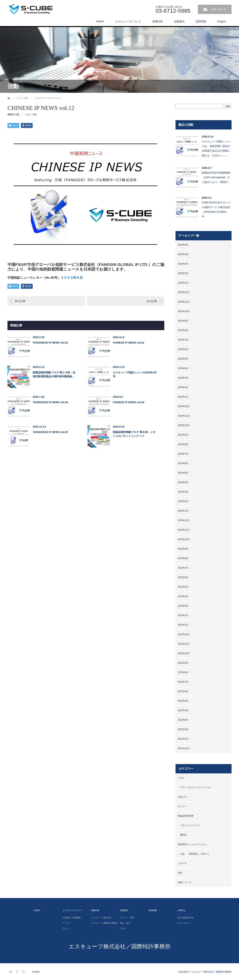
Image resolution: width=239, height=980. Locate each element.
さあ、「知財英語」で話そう (195, 854)
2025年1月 (183, 397)
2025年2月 (183, 387)
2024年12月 (184, 406)
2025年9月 (183, 321)
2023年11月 (184, 530)
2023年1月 (183, 625)
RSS (23, 971)
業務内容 (158, 21)
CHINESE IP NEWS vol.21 (129, 343)
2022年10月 (184, 653)
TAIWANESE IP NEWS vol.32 (50, 343)
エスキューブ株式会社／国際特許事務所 (120, 946)
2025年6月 (183, 349)
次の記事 (152, 301)
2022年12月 (184, 634)
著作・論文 (125, 923)
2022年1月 (183, 739)
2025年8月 (183, 330)
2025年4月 (183, 368)
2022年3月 (183, 720)
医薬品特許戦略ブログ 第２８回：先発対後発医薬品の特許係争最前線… (54, 374)
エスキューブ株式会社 (101, 918)
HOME (100, 21)
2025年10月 (184, 311)
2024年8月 (183, 444)
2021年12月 (184, 748)
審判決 (183, 835)
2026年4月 (183, 254)
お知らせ (182, 797)
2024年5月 (183, 473)
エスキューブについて (128, 21)
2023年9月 (183, 549)
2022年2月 (183, 729)
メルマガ (182, 863)
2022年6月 (183, 691)
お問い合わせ (218, 9)
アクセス (66, 923)
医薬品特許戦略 (186, 816)
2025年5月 (183, 359)
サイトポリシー (185, 923)
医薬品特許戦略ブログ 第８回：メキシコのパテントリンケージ (134, 434)
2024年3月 (183, 492)
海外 (35, 115)
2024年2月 (183, 501)
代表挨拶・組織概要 (72, 918)
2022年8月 (183, 672)
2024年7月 (183, 454)
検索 (228, 106)
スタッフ (66, 928)
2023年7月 (183, 568)
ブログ (28, 115)
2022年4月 (183, 710)
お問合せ (181, 910)
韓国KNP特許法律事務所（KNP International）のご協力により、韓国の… (216, 177)
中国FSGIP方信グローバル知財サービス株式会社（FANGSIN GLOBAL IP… (216, 210)
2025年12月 (184, 292)
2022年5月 (183, 701)
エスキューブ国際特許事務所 (104, 923)
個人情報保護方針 (186, 918)
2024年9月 (183, 435)
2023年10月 (184, 539)
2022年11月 (184, 644)
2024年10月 (184, 425)
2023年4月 (183, 596)
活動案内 (179, 21)
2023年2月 (183, 615)
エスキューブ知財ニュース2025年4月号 (135, 374)
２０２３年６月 (72, 278)
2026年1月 (183, 283)
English (222, 21)
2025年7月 (183, 340)
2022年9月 (183, 663)
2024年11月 (184, 416)
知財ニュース (184, 882)
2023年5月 (183, 587)
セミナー (182, 806)
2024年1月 (183, 511)
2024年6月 (183, 463)
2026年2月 (183, 273)
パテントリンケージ (190, 825)
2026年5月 (183, 245)
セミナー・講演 (127, 918)
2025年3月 (183, 378)
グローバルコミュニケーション (196, 787)
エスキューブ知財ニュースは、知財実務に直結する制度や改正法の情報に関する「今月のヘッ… (216, 148)
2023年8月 (183, 558)
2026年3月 (183, 264)
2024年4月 (183, 482)
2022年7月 (183, 682)
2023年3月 (183, 606)
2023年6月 (183, 577)
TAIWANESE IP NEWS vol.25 (50, 432)
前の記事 (20, 301)
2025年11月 (184, 302)
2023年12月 (184, 520)
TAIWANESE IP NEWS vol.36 (50, 402)
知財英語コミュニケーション (192, 844)
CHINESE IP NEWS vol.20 (129, 402)
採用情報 (201, 21)
